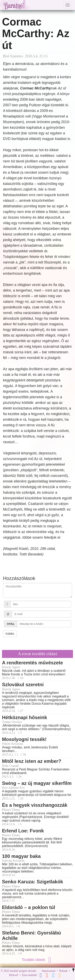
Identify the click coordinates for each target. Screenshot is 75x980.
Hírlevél (14, 975)
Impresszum (49, 971)
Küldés (10, 634)
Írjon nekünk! (30, 975)
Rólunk (63, 971)
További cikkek (37, 960)
